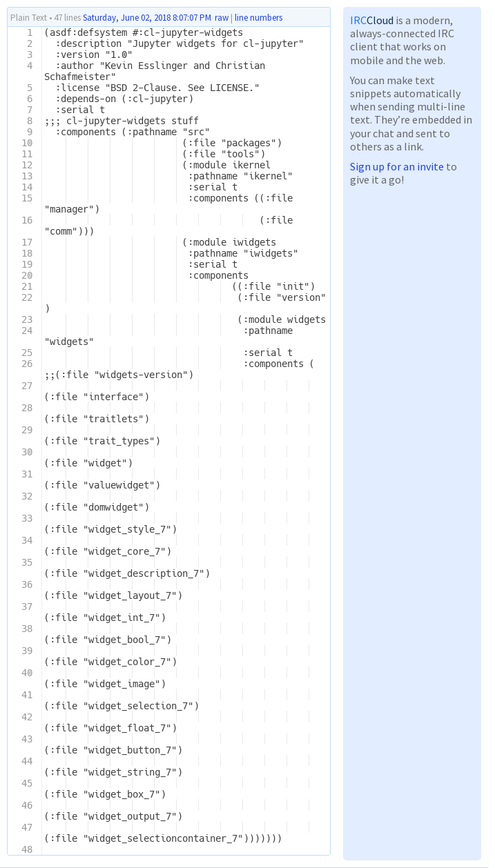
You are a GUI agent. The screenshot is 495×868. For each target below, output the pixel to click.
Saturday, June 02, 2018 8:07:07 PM (147, 18)
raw (222, 18)
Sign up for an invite (397, 166)
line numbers (259, 18)
